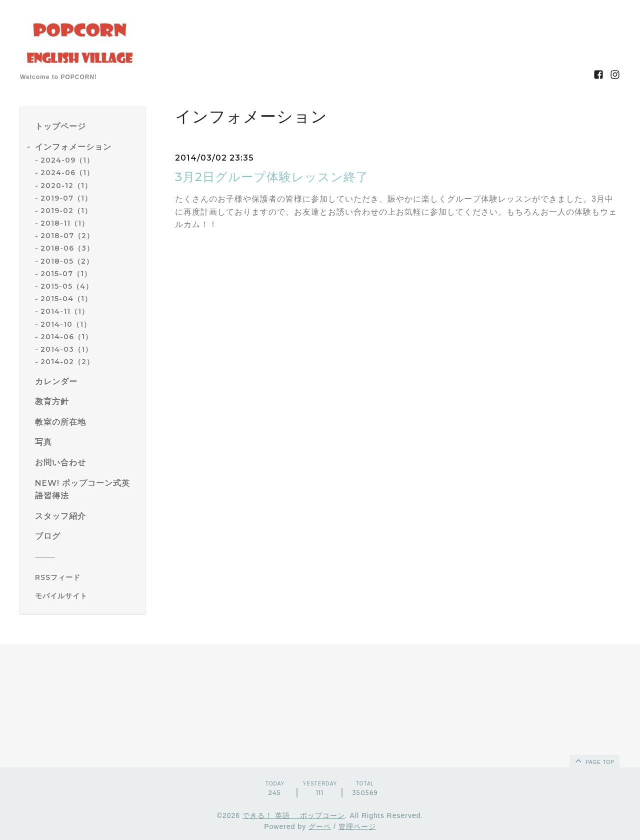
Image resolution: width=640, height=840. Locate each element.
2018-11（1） (65, 223)
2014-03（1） (66, 349)
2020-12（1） (66, 186)
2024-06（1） (67, 173)
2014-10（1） (66, 324)
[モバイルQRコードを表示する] (86, 596)
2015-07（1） (66, 274)
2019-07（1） (66, 198)
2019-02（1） (66, 211)
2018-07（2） (67, 236)
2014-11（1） (65, 311)
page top (594, 760)
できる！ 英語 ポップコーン (294, 815)
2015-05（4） (67, 286)
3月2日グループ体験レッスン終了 (272, 177)
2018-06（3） (67, 248)
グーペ (320, 826)
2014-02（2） (67, 362)
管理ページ (357, 826)
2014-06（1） (66, 337)
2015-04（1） (66, 299)
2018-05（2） (67, 261)
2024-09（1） (67, 160)
